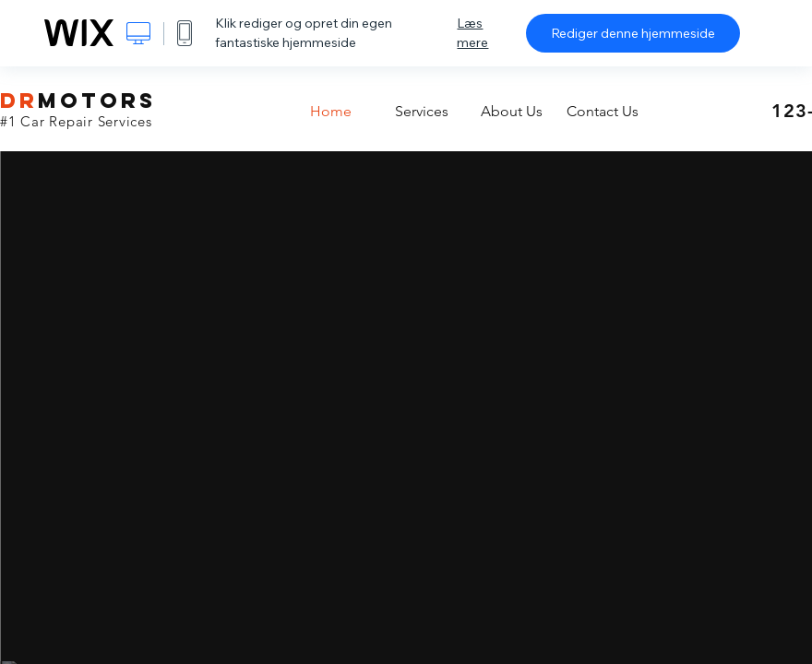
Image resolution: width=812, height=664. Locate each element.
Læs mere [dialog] (472, 33)
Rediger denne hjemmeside (633, 33)
